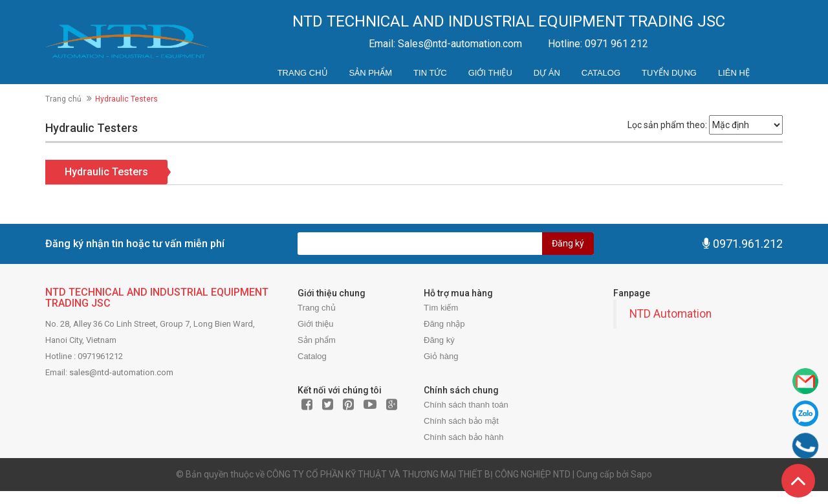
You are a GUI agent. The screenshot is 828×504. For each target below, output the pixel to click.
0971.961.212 (748, 244)
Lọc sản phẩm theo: (667, 125)
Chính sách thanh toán (466, 405)
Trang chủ (303, 73)
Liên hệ (734, 73)
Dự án (547, 73)
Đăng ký (568, 243)
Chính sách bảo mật (461, 421)
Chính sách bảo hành (463, 437)
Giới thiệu (490, 73)
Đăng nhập (444, 324)
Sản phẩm (371, 73)
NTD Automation (670, 314)
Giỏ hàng (441, 356)
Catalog (601, 73)
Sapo (641, 474)
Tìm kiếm (441, 308)
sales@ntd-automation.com (121, 372)
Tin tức (430, 73)
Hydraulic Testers (106, 172)
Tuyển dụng (669, 73)
